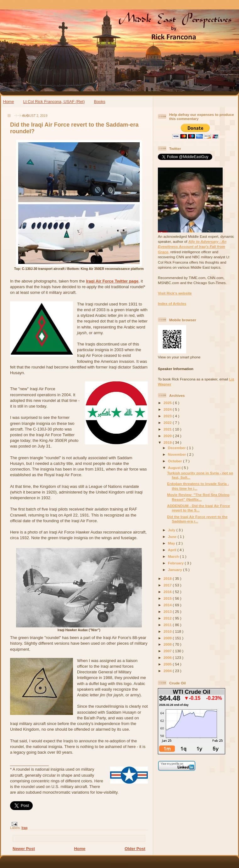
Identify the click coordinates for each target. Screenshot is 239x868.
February (176, 563)
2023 (168, 416)
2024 (168, 409)
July (172, 530)
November (177, 454)
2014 (168, 605)
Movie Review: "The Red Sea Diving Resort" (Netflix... (198, 497)
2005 (168, 664)
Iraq (24, 828)
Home (9, 102)
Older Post (135, 849)
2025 (168, 403)
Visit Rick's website (175, 293)
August (175, 468)
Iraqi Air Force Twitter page (112, 281)
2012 (168, 618)
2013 (168, 611)
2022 (168, 423)
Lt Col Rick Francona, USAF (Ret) (54, 102)
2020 (168, 436)
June (173, 537)
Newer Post (24, 849)
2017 (168, 585)
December (177, 448)
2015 (168, 598)
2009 (168, 638)
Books (100, 102)
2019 (168, 442)
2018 (168, 578)
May (172, 543)
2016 (168, 592)
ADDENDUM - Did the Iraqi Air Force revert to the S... (198, 508)
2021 (168, 429)
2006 (168, 657)
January (175, 570)
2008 (168, 644)
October (175, 461)
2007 (168, 651)
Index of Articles (172, 303)
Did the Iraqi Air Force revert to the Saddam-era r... (197, 519)
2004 (168, 671)
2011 (168, 625)
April (173, 550)
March (174, 556)
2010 (168, 631)
